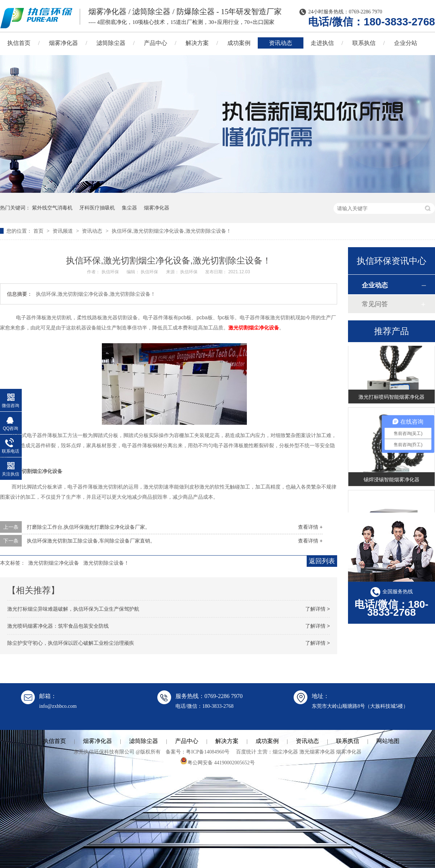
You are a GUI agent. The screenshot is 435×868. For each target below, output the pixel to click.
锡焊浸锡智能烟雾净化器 (391, 481)
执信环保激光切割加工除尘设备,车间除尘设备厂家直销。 (91, 541)
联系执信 (364, 43)
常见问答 (375, 304)
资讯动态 (281, 43)
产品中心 (156, 43)
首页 (39, 231)
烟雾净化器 (63, 43)
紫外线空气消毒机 (52, 208)
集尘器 (129, 208)
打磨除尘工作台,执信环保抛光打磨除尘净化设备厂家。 (88, 527)
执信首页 (54, 741)
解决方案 (197, 43)
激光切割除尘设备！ (106, 563)
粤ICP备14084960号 (208, 752)
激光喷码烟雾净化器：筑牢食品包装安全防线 (58, 626)
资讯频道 (63, 231)
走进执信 (322, 43)
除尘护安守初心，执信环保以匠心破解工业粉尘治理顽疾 (71, 643)
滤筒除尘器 (111, 43)
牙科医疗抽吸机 (97, 208)
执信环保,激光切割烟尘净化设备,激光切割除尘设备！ (171, 231)
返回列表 (322, 561)
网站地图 (388, 741)
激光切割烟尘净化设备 (254, 328)
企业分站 (406, 43)
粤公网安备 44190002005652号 (217, 763)
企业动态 (375, 285)
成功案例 (239, 43)
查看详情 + (310, 527)
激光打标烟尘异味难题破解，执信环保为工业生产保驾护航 (73, 609)
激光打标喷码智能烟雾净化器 (391, 398)
